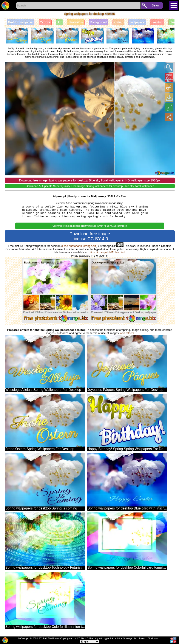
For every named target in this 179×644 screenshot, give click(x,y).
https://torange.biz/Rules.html (107, 252)
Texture (45, 22)
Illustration (76, 22)
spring (118, 22)
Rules (142, 638)
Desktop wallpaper (21, 22)
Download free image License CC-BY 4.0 (90, 236)
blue (173, 22)
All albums (153, 638)
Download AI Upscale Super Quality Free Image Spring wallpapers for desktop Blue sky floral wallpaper (90, 186)
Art (59, 22)
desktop (157, 22)
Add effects (127, 333)
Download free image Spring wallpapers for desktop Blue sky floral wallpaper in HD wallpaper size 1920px (90, 180)
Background (99, 22)
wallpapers (137, 22)
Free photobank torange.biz (79, 246)
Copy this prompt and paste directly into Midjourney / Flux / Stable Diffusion (90, 226)
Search (156, 5)
